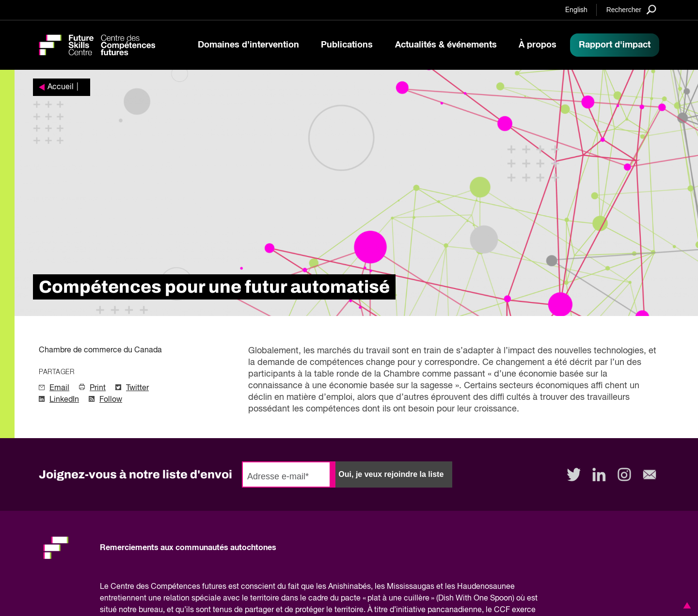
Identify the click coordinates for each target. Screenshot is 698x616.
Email (59, 388)
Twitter (137, 388)
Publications (347, 45)
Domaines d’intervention (248, 45)
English (576, 10)
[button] (685, 605)
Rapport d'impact (615, 45)
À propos (538, 45)
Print (98, 388)
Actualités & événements (446, 45)
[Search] (631, 9)
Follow (111, 400)
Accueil (61, 87)
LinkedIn (64, 400)
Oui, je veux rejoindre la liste (391, 474)
